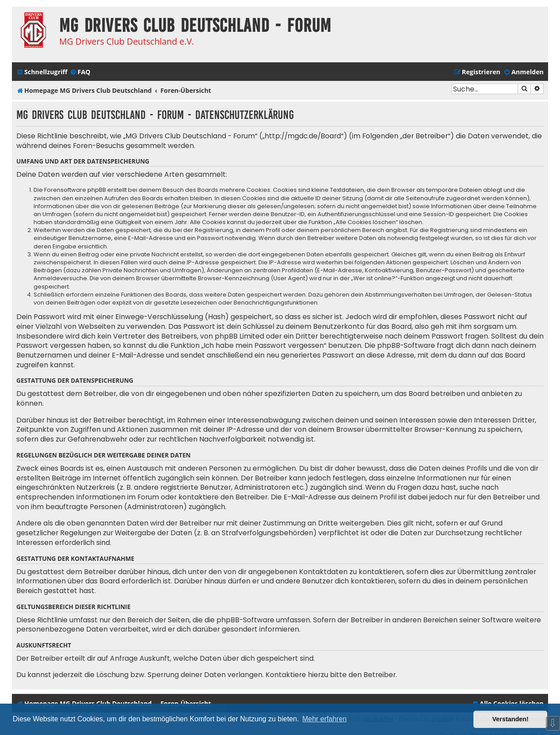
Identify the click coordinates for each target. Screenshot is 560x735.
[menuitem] (80, 72)
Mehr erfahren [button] (324, 719)
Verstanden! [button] (511, 719)
